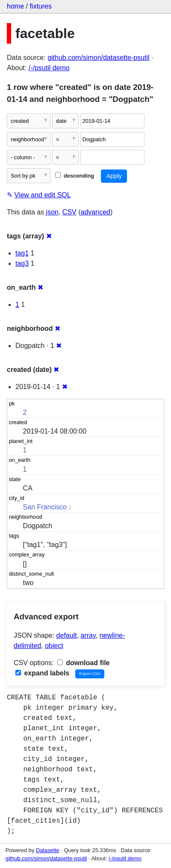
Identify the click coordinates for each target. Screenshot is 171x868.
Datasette (48, 850)
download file (84, 663)
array (88, 635)
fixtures (41, 6)
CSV (69, 212)
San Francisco (45, 507)
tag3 (22, 263)
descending (75, 176)
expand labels (42, 673)
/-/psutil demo (49, 68)
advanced (96, 212)
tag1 (22, 253)
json (52, 212)
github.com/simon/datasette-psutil (98, 58)
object (54, 646)
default (67, 635)
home (15, 6)
